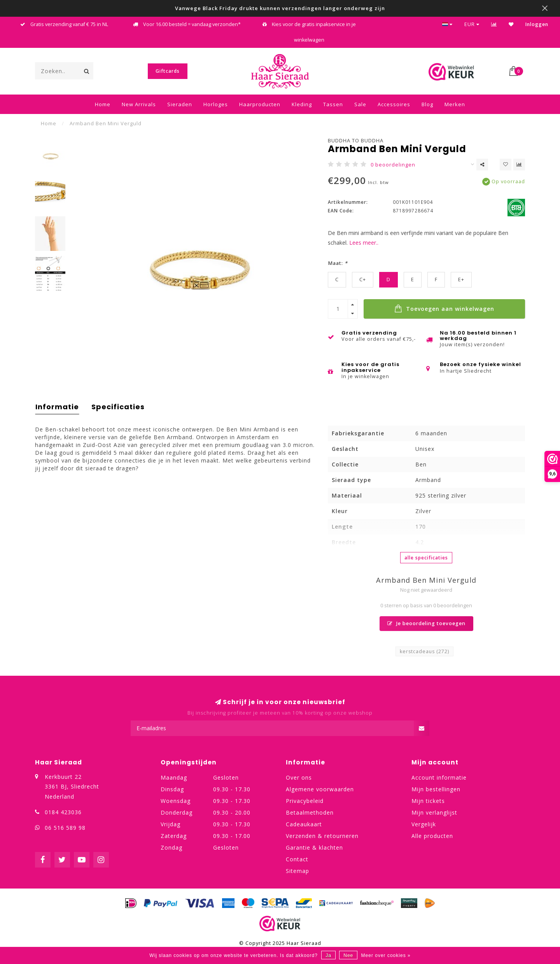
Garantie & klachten (314, 847)
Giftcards (168, 71)
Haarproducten (260, 104)
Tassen (333, 104)
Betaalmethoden (310, 812)
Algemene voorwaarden (320, 789)
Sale (360, 104)
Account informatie (439, 777)
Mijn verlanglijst (434, 812)
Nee (348, 955)
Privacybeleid (305, 801)
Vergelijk (424, 824)
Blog (427, 104)
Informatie (57, 407)
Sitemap (297, 871)
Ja (328, 955)
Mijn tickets (428, 801)
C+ (363, 280)
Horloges (216, 104)
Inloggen (537, 24)
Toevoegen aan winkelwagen (444, 308)
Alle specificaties (426, 558)
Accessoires (394, 104)
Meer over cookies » (386, 955)
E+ (461, 280)
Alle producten (432, 836)
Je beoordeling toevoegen (426, 623)
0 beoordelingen (393, 165)
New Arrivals (139, 104)
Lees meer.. (364, 243)
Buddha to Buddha (356, 140)
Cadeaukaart (304, 824)
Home (103, 104)
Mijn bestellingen (436, 789)
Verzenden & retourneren (322, 836)
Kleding (302, 104)
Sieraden (180, 104)
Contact (297, 859)
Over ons (299, 777)
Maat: (338, 263)
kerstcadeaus (424, 651)
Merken (455, 104)
